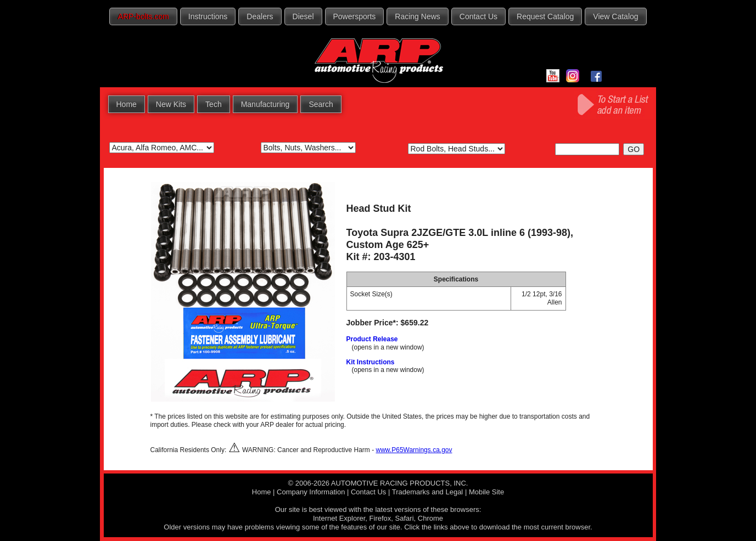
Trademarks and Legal (428, 492)
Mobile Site (486, 492)
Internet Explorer (339, 518)
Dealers (260, 16)
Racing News (417, 16)
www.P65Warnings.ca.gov (414, 450)
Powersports (355, 16)
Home (127, 104)
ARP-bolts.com (143, 16)
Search (321, 104)
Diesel (303, 16)
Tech (214, 104)
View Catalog (615, 16)
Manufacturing (265, 104)
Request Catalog (545, 16)
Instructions (208, 16)
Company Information (311, 492)
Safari (405, 518)
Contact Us (478, 16)
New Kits (171, 104)
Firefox (380, 518)
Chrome (430, 518)
